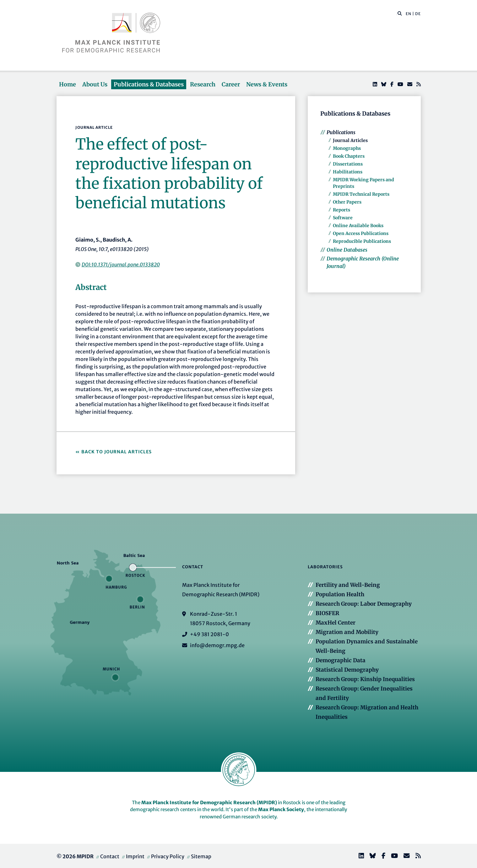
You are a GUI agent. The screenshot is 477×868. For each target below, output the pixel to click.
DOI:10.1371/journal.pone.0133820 (121, 265)
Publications (341, 132)
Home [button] (68, 84)
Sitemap (201, 856)
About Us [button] (95, 84)
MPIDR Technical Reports (361, 194)
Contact (110, 856)
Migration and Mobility (347, 632)
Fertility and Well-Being (348, 585)
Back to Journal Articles (117, 452)
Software (343, 218)
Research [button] (203, 84)
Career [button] (231, 84)
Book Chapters (349, 156)
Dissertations (348, 164)
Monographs (347, 148)
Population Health (340, 594)
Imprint (135, 856)
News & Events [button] (267, 84)
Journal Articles (350, 140)
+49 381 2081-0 (209, 634)
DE (418, 14)
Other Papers (347, 202)
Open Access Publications (361, 233)
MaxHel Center (336, 623)
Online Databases (347, 250)
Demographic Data (341, 660)
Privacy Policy (168, 856)
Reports (341, 210)
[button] (400, 13)
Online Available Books (358, 226)
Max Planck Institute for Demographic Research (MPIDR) (209, 802)
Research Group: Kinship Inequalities (365, 679)
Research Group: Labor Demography (364, 604)
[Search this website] (396, 14)
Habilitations (348, 172)
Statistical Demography (347, 670)
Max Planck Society (281, 809)
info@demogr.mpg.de (217, 645)
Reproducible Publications (362, 241)
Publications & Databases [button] (149, 84)
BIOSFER (327, 613)
